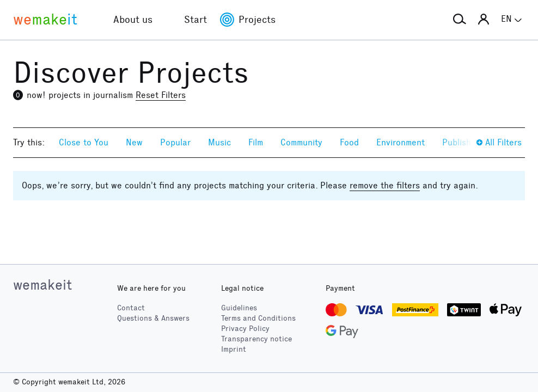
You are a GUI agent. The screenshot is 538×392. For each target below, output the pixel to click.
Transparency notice (256, 339)
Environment (401, 142)
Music (219, 142)
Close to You (84, 142)
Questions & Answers (153, 318)
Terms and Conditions (258, 318)
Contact (131, 308)
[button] (460, 20)
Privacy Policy (245, 329)
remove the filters (385, 185)
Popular (175, 142)
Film (256, 142)
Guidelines (239, 308)
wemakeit (42, 285)
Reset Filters (161, 95)
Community (301, 142)
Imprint (234, 349)
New (134, 142)
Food (349, 142)
